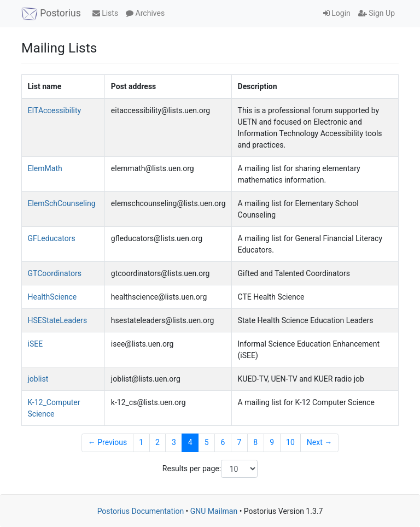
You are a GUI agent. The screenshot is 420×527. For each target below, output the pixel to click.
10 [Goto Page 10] (290, 442)
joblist (38, 379)
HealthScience (52, 297)
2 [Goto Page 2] (157, 442)
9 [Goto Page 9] (272, 442)
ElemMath (45, 168)
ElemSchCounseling (62, 203)
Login (337, 13)
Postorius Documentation (141, 511)
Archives (145, 13)
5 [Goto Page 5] (207, 442)
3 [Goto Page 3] (174, 442)
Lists (105, 13)
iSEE (36, 344)
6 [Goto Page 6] (223, 442)
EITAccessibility (55, 110)
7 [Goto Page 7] (239, 442)
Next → (319, 442)
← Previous (107, 442)
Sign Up (377, 13)
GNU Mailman (214, 511)
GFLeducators (52, 238)
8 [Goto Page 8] (255, 442)
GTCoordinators (55, 273)
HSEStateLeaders (58, 320)
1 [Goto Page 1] (141, 442)
